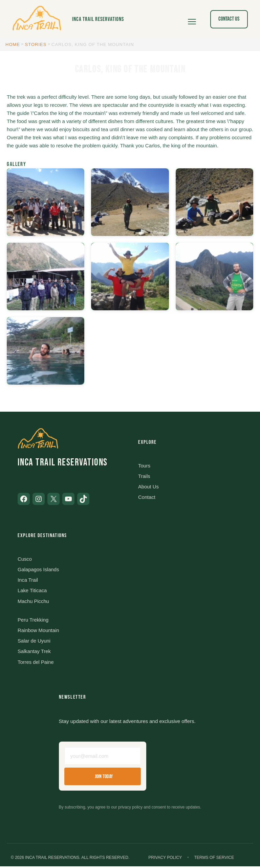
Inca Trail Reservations (98, 19)
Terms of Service (214, 859)
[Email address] (103, 758)
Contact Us (229, 19)
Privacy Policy (165, 859)
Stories (36, 44)
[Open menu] (192, 19)
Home (13, 44)
